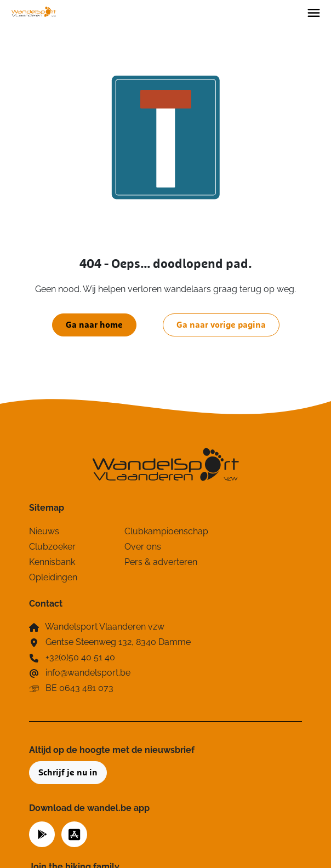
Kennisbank (52, 562)
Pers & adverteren (161, 562)
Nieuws (44, 531)
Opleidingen (53, 577)
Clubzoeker (52, 547)
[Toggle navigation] (314, 12)
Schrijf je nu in (68, 773)
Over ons (143, 547)
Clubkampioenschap (165, 531)
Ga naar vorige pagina (221, 325)
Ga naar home (94, 325)
